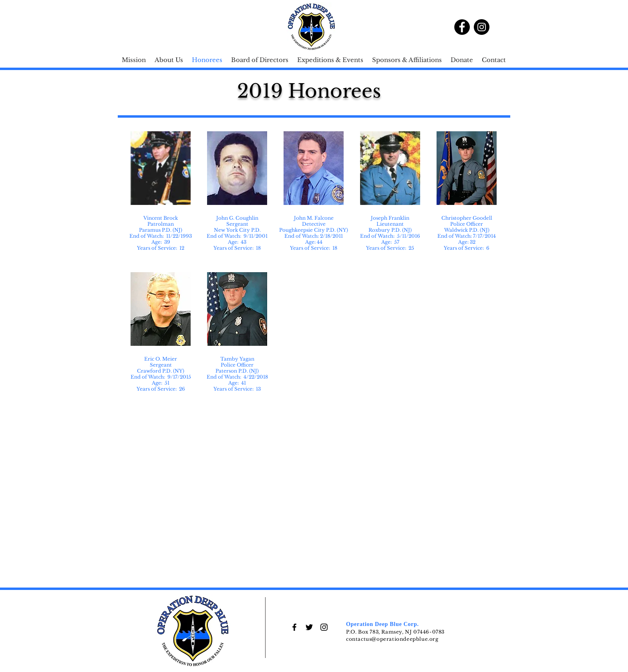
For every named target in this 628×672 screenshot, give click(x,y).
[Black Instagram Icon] (324, 627)
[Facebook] (462, 27)
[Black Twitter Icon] (309, 627)
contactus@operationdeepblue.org (392, 639)
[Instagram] (482, 27)
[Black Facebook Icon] (294, 627)
